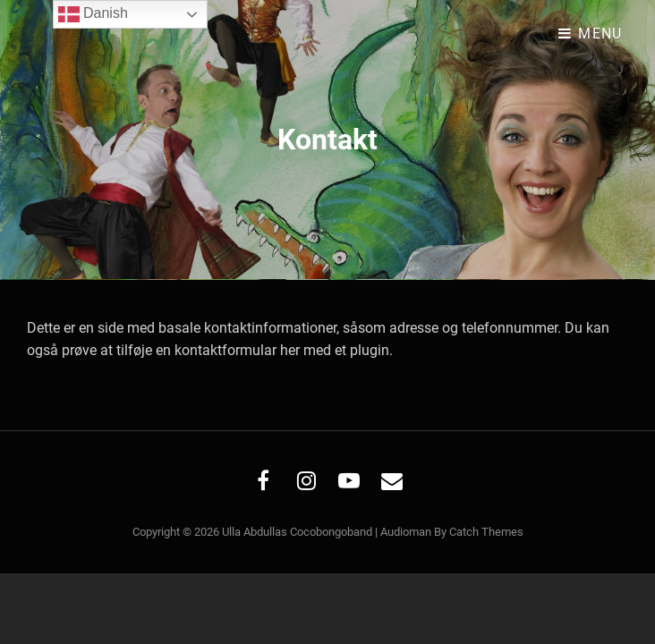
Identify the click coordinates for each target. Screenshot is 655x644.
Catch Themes (486, 532)
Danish (93, 14)
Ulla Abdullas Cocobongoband (297, 532)
